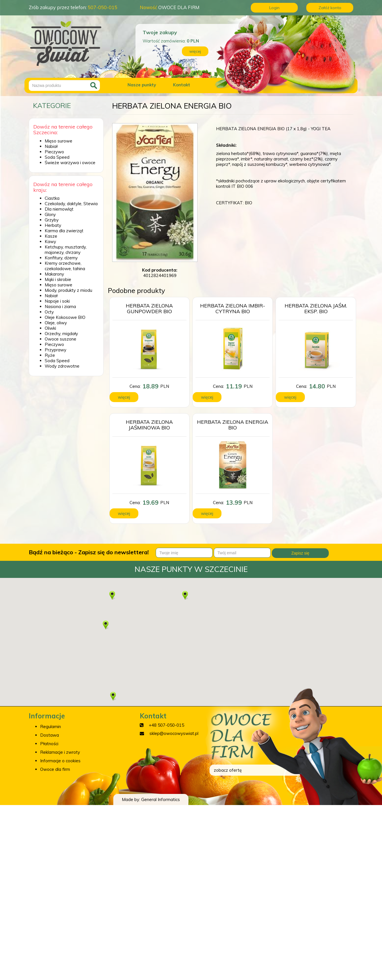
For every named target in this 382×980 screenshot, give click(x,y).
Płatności (49, 744)
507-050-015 (102, 7)
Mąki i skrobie (58, 279)
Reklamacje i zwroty (60, 752)
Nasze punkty (142, 85)
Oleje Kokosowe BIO (65, 317)
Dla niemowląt (59, 209)
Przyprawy (56, 350)
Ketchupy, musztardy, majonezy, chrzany (66, 250)
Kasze (51, 236)
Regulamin (51, 727)
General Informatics (161, 799)
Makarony (54, 274)
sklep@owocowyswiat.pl (174, 733)
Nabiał (51, 146)
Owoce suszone (60, 339)
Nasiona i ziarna (60, 306)
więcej (195, 51)
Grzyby (52, 220)
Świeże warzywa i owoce (70, 163)
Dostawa (50, 735)
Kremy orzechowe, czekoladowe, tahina (65, 266)
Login (274, 8)
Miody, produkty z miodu (68, 290)
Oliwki (50, 328)
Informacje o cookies (60, 761)
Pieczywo (54, 152)
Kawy (50, 242)
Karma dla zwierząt (64, 231)
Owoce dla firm (55, 769)
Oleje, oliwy (56, 323)
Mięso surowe (58, 141)
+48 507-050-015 (167, 725)
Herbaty (53, 225)
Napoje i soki (57, 301)
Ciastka (52, 198)
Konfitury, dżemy (61, 258)
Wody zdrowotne (62, 366)
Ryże (50, 355)
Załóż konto (330, 8)
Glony (50, 214)
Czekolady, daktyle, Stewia (71, 204)
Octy (49, 312)
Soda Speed (57, 157)
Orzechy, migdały (61, 334)
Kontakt (182, 85)
